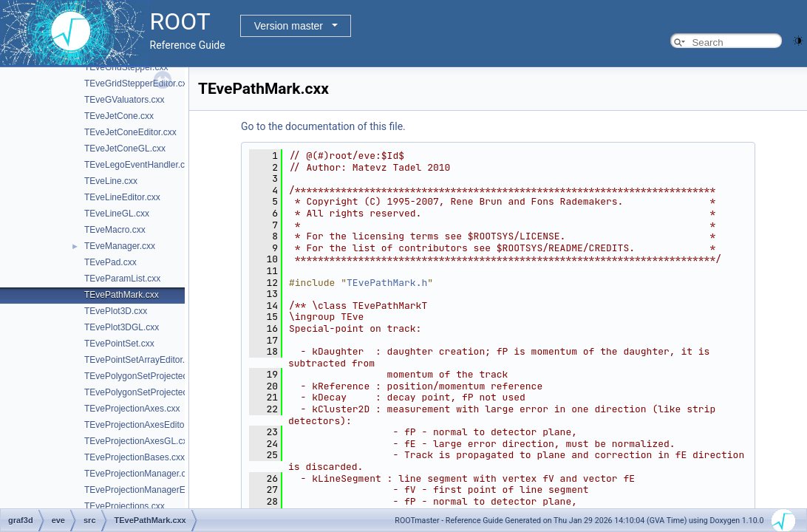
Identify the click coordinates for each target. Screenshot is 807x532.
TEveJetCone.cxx (119, 116)
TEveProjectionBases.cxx (134, 457)
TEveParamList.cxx (122, 279)
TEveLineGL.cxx (117, 214)
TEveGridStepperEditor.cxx (138, 83)
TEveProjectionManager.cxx (139, 474)
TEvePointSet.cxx (119, 344)
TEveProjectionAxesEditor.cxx (143, 425)
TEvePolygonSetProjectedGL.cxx (150, 392)
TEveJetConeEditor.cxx (130, 132)
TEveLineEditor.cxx (122, 197)
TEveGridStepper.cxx (126, 67)
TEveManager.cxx (120, 246)
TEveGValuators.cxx (124, 100)
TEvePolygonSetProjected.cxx (144, 376)
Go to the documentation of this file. (323, 126)
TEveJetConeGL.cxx (125, 149)
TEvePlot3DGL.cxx (122, 327)
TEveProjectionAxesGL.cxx (138, 441)
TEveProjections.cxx (125, 506)
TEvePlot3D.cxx (116, 311)
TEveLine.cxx (111, 181)
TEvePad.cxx (110, 262)
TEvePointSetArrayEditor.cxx (141, 360)
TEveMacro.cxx (115, 230)
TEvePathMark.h (387, 283)
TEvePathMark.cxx (122, 295)
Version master (289, 26)
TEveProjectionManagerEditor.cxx (151, 490)
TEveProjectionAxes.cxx (132, 409)
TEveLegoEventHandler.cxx (139, 165)
